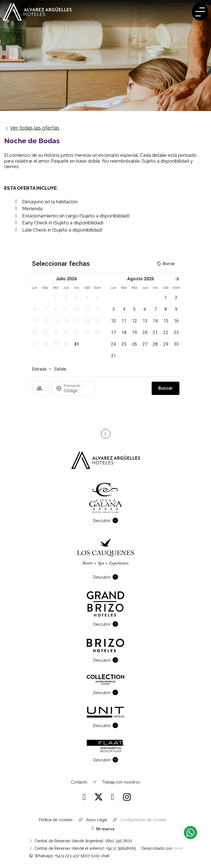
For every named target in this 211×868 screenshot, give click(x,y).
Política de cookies (56, 820)
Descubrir (102, 521)
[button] (56, 298)
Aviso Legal (97, 820)
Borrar (166, 264)
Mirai (178, 848)
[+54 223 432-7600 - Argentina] (204, 30)
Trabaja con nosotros (121, 782)
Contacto (79, 782)
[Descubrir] (116, 520)
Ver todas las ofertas (35, 128)
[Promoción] (77, 391)
